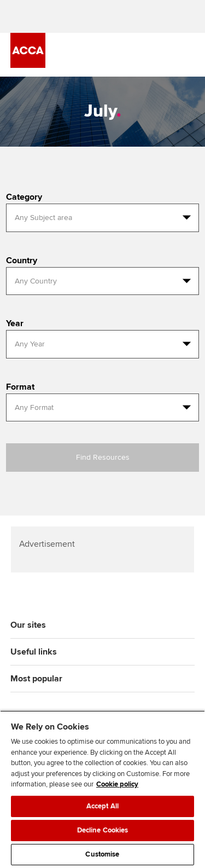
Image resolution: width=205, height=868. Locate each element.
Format (20, 387)
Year (15, 323)
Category (24, 197)
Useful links (34, 652)
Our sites (28, 625)
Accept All (102, 806)
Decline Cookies (103, 830)
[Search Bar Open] (157, 55)
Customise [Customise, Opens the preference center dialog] (102, 854)
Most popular (36, 679)
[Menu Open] (188, 55)
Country (22, 261)
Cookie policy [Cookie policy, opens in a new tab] (117, 784)
